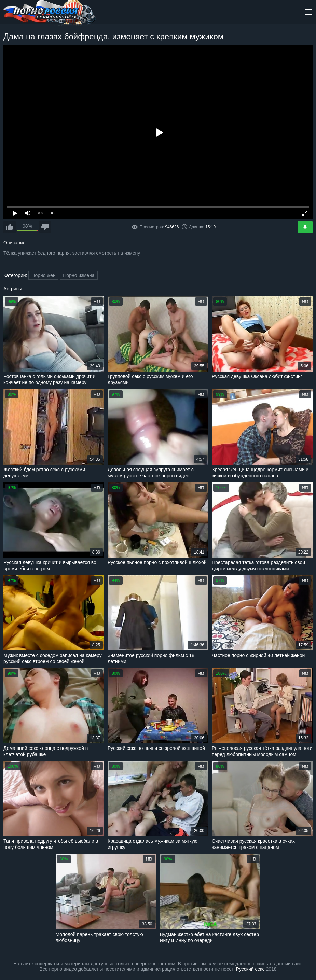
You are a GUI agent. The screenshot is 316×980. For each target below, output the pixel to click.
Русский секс (250, 969)
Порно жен (43, 275)
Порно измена (79, 275)
